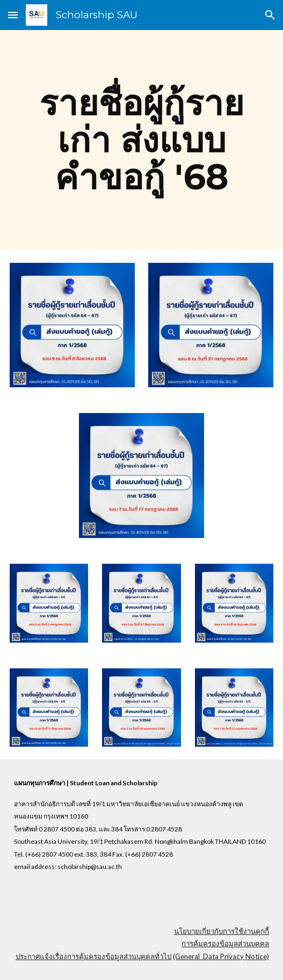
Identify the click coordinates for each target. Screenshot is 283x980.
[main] (141, 140)
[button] (13, 15)
